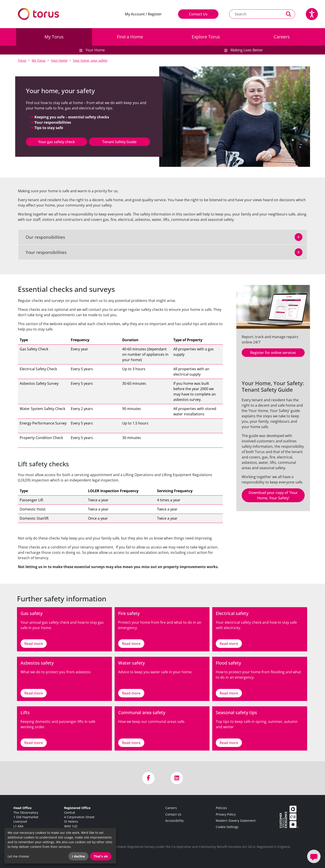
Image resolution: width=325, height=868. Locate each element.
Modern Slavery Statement (236, 821)
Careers (282, 37)
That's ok (101, 856)
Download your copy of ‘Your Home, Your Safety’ (273, 495)
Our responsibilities (43, 237)
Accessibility (174, 821)
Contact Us (198, 14)
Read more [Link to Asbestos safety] (34, 693)
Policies (221, 808)
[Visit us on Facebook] (148, 778)
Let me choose (18, 856)
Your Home (59, 60)
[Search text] (256, 14)
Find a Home (130, 37)
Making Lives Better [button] (246, 50)
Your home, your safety (90, 60)
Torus (22, 60)
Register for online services (273, 353)
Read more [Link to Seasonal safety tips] (229, 743)
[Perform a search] (289, 14)
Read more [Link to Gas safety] (34, 644)
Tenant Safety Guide (119, 142)
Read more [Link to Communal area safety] (131, 743)
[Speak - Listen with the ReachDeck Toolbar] (312, 14)
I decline (78, 856)
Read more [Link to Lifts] (34, 743)
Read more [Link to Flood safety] (229, 693)
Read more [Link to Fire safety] (131, 644)
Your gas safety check (57, 142)
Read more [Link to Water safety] (131, 693)
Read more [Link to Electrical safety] (229, 644)
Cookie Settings (227, 827)
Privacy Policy (226, 814)
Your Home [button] (95, 50)
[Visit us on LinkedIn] (177, 778)
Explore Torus (206, 37)
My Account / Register (143, 14)
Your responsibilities (43, 252)
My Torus (54, 37)
